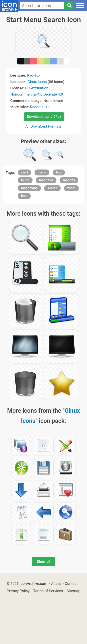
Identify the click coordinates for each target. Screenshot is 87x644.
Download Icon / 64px (44, 117)
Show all (43, 562)
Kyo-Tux (34, 75)
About (56, 584)
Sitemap (73, 591)
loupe (25, 180)
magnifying (29, 188)
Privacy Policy (18, 591)
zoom (72, 188)
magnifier (46, 180)
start (24, 172)
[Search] (69, 6)
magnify (69, 180)
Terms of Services (48, 591)
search (52, 188)
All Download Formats (43, 126)
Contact (71, 584)
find (59, 172)
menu (42, 172)
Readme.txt (39, 107)
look (24, 196)
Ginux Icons (37, 82)
